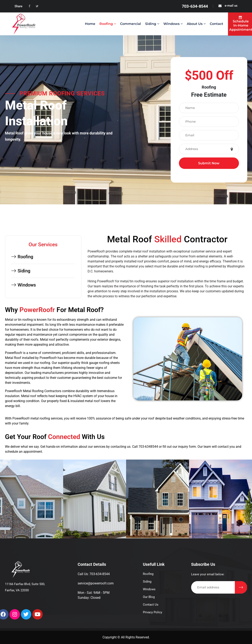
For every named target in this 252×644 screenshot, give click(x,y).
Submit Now (209, 163)
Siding (151, 24)
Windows (171, 24)
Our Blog (149, 597)
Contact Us (151, 605)
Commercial (131, 24)
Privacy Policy (153, 612)
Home (90, 24)
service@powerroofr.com (96, 583)
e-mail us (231, 6)
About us (195, 24)
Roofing (106, 24)
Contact (216, 24)
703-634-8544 (195, 6)
